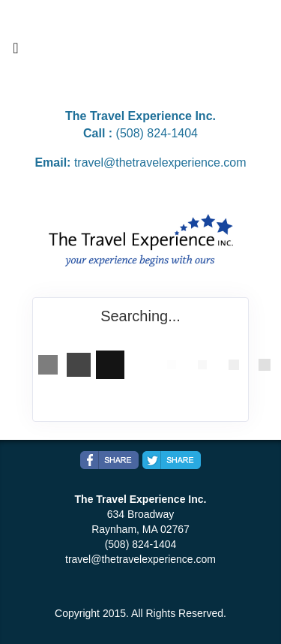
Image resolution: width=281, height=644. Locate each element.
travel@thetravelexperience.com (160, 163)
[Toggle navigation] (16, 52)
